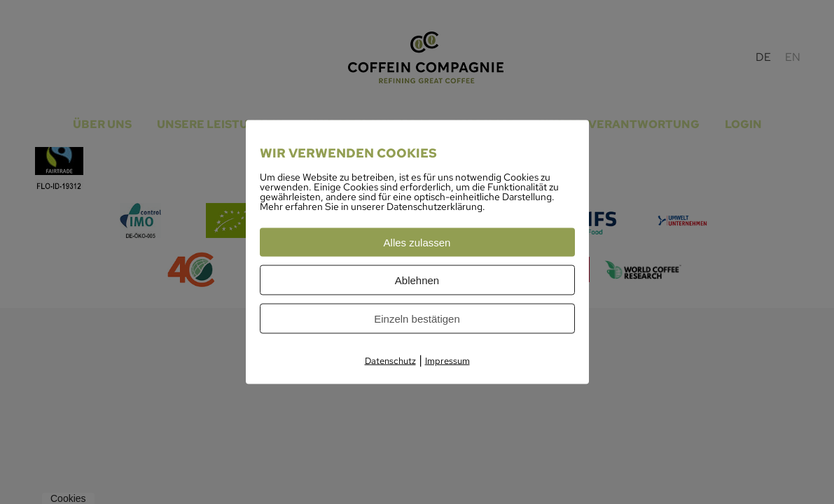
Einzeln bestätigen (417, 319)
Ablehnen (417, 280)
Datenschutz (390, 361)
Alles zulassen (417, 243)
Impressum (447, 361)
